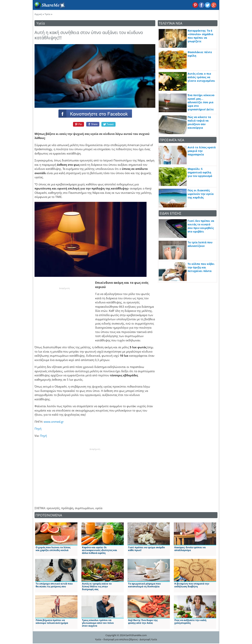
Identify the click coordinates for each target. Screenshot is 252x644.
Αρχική (38, 14)
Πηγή (38, 429)
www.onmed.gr (54, 422)
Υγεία (47, 14)
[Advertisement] (64, 313)
